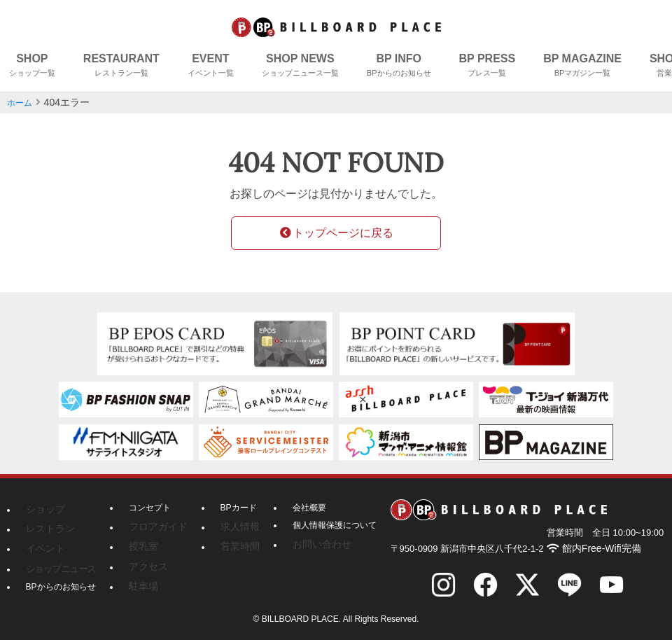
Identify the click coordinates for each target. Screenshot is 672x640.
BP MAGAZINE (582, 67)
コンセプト (150, 508)
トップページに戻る (336, 233)
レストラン (47, 526)
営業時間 (229, 543)
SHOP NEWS (300, 67)
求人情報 (229, 526)
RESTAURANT (121, 67)
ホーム (22, 102)
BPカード (230, 508)
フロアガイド (154, 526)
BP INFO (399, 67)
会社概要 (298, 508)
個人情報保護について (323, 526)
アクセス (146, 561)
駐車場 (141, 578)
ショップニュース (55, 561)
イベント (43, 543)
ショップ (43, 508)
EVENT (211, 67)
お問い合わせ (307, 543)
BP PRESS (488, 67)
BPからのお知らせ (61, 578)
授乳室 (141, 543)
